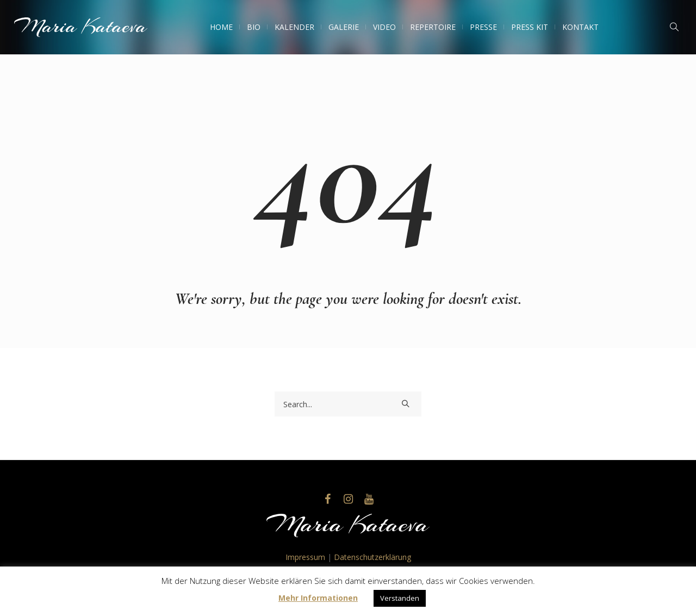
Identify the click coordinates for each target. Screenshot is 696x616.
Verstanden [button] (400, 598)
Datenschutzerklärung (372, 557)
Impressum (305, 557)
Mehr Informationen (318, 598)
